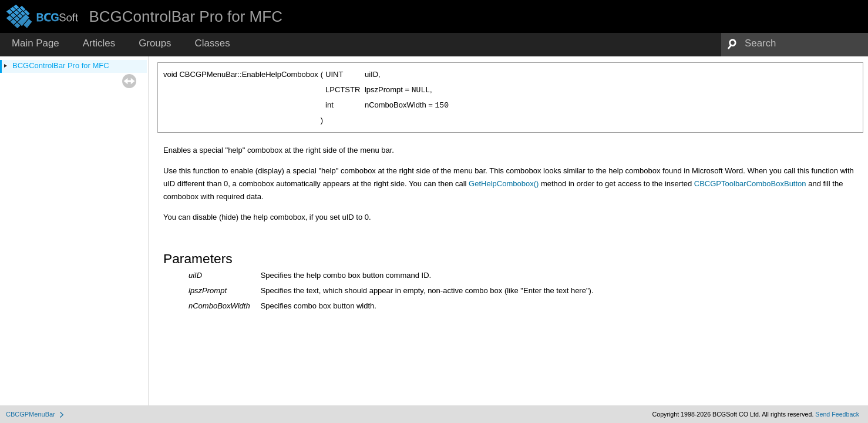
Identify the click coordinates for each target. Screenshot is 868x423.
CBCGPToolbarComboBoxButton (750, 184)
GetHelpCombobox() (504, 184)
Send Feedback (837, 414)
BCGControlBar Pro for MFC (61, 66)
